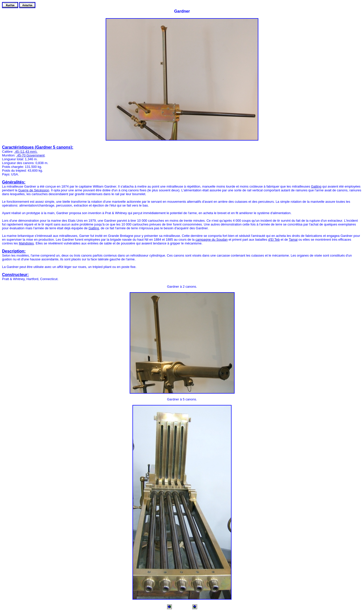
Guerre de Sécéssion (34, 190)
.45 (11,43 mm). (26, 152)
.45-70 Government (30, 155)
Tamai (293, 240)
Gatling (316, 186)
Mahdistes (26, 243)
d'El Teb (274, 240)
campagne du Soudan (211, 240)
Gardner (182, 11)
